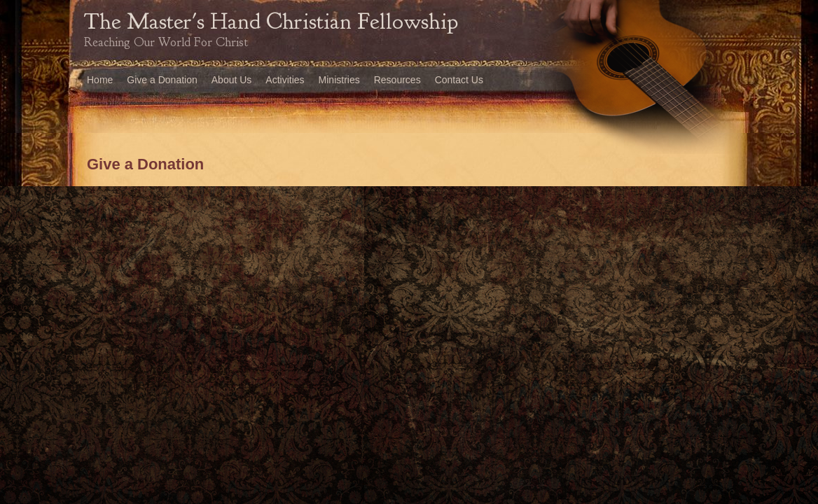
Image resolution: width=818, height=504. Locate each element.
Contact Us (459, 80)
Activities (285, 80)
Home (100, 80)
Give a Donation (162, 80)
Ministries (339, 80)
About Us (232, 80)
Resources (397, 80)
